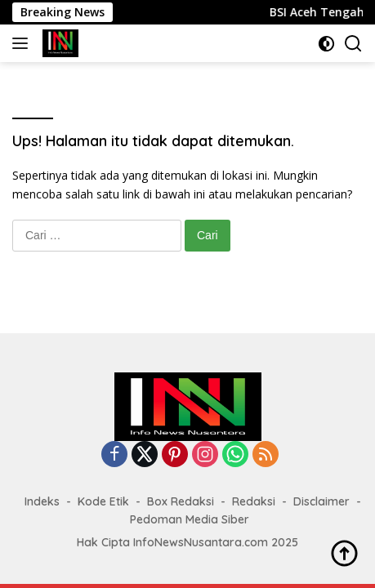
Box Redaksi (181, 501)
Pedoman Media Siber (190, 519)
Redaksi (254, 501)
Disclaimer (321, 501)
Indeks (42, 501)
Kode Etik (103, 501)
